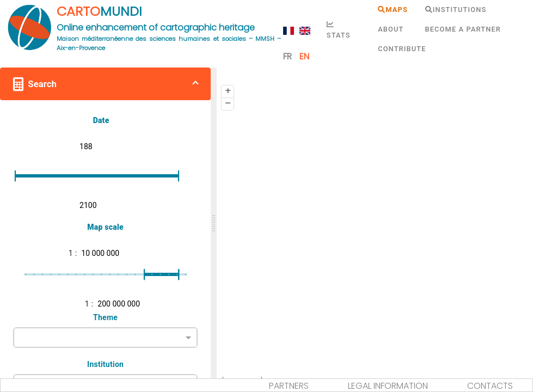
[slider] (214, 223)
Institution (105, 364)
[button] (105, 84)
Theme (105, 317)
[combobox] (105, 336)
